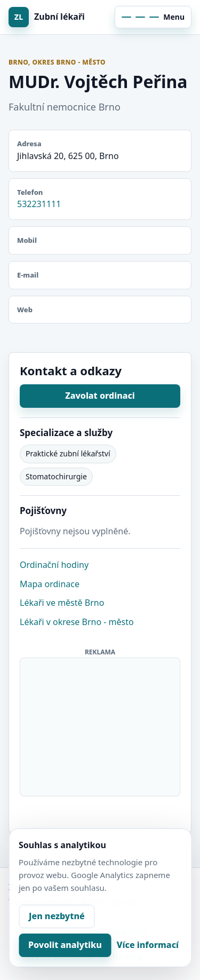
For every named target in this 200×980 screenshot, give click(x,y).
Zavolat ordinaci (100, 396)
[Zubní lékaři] (53, 17)
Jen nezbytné (57, 916)
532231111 (39, 204)
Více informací (148, 945)
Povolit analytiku (65, 945)
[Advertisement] (101, 725)
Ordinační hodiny (54, 565)
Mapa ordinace (50, 584)
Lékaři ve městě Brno (62, 603)
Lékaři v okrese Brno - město (77, 622)
